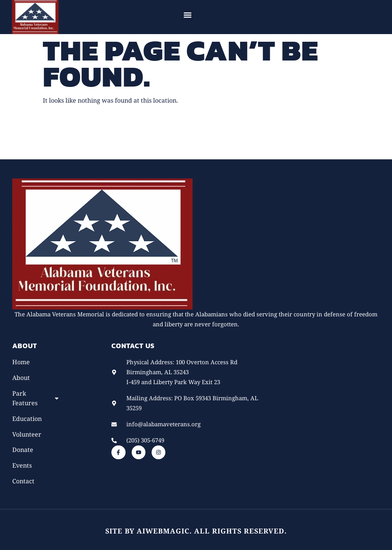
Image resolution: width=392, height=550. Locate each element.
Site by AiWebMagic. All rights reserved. (196, 531)
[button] (187, 15)
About (21, 378)
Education (27, 419)
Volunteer (27, 434)
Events (22, 465)
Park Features (36, 398)
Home (21, 362)
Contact (23, 481)
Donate (23, 450)
